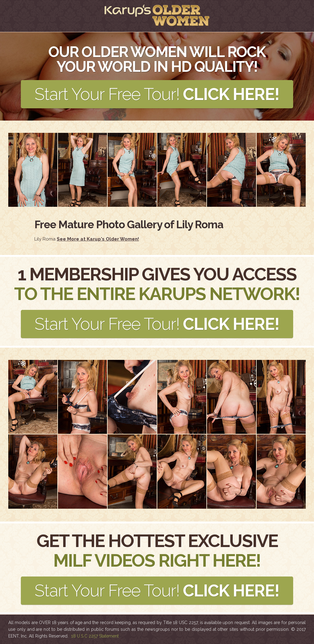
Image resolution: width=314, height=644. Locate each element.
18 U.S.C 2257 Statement (95, 636)
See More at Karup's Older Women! (98, 239)
